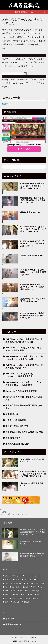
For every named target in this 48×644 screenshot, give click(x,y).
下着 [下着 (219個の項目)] (6, 587)
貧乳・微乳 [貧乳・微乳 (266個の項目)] (16, 602)
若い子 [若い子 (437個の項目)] (7, 602)
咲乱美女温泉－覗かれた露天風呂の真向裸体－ (24, 407)
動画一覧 (6, 104)
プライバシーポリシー (19, 638)
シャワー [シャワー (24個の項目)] (17, 580)
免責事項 (33, 638)
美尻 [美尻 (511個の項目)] (21, 598)
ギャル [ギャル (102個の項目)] (37, 576)
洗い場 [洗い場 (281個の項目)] (16, 595)
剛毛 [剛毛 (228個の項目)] (34, 587)
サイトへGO (24, 149)
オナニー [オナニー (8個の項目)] (28, 576)
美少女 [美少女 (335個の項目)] (14, 598)
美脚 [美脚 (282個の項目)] (28, 598)
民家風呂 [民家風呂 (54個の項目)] (7, 595)
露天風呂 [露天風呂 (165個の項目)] (26, 602)
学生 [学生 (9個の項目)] (21, 591)
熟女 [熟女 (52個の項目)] (24, 595)
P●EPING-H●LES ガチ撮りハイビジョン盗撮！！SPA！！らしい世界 (25, 384)
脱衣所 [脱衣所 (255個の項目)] (36, 598)
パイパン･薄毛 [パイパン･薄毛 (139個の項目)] (17, 583)
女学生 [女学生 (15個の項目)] (7, 591)
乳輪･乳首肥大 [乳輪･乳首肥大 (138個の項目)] (16, 587)
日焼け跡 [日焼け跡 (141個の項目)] (37, 591)
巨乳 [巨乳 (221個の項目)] (28, 591)
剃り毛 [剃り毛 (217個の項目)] (26, 587)
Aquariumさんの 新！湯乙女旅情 (21, 391)
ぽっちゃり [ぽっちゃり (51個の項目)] (17, 576)
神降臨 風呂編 (12, 414)
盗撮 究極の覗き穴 (14, 438)
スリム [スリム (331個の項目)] (38, 580)
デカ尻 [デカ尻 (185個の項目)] (7, 583)
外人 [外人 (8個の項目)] (41, 587)
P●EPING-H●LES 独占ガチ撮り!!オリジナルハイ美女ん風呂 (24, 349)
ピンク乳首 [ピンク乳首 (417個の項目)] (41, 583)
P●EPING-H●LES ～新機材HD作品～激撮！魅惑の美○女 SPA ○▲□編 (24, 340)
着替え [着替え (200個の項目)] (39, 595)
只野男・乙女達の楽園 (16, 420)
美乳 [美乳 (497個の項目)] (6, 598)
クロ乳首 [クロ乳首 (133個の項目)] (7, 580)
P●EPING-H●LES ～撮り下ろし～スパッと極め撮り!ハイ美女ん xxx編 (25, 358)
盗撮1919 (10, 619)
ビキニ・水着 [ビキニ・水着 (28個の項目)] (30, 583)
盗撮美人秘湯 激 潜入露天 (17, 444)
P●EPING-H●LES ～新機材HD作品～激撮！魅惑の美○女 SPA (24, 366)
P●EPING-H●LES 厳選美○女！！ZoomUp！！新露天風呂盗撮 (21, 375)
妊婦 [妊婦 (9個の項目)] (14, 591)
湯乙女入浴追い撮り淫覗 (17, 426)
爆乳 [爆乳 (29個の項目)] (31, 595)
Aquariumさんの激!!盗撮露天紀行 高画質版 (24, 398)
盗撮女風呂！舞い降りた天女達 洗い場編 (24, 432)
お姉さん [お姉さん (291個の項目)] (7, 576)
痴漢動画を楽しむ (14, 624)
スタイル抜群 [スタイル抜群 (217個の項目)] (28, 580)
